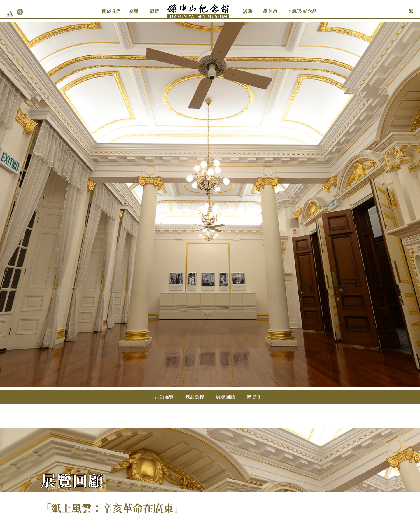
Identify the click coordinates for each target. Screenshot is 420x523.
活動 (247, 11)
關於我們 (111, 11)
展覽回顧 (225, 397)
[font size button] (10, 14)
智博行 (254, 397)
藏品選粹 (195, 397)
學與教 (270, 11)
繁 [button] (411, 11)
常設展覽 (164, 397)
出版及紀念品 (303, 11)
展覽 (154, 11)
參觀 (134, 11)
